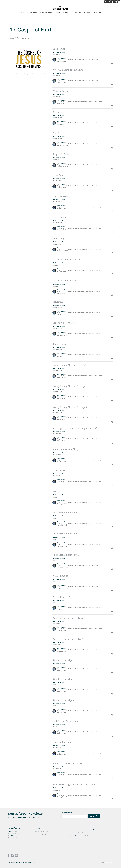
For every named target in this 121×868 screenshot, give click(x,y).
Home (22, 12)
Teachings (97, 12)
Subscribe (94, 816)
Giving (65, 12)
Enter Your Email (67, 813)
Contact (107, 2)
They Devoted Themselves (81, 12)
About (58, 12)
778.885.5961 (44, 831)
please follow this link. (83, 836)
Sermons (11, 38)
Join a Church (32, 12)
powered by (107, 862)
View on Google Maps (14, 838)
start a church (46, 12)
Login (34, 862)
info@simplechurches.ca (47, 834)
